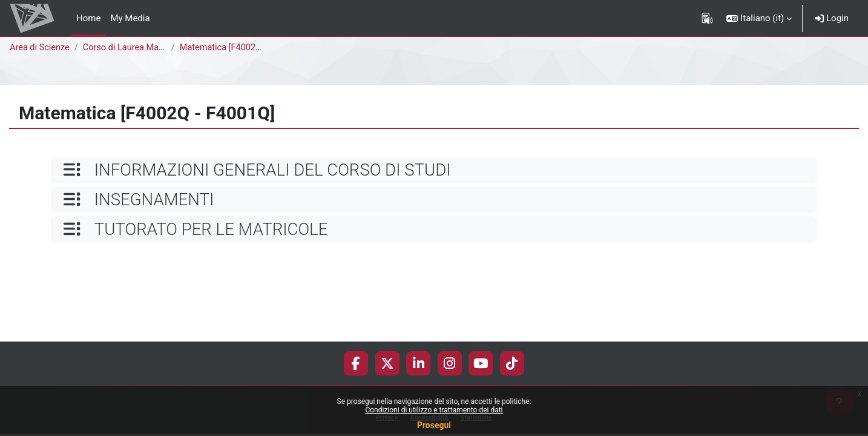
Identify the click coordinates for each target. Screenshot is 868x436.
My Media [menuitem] (130, 18)
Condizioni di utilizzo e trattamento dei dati (434, 410)
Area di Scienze (41, 48)
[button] (759, 18)
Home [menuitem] (88, 18)
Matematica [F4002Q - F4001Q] (245, 48)
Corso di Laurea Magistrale (140, 48)
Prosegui (434, 425)
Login (832, 18)
